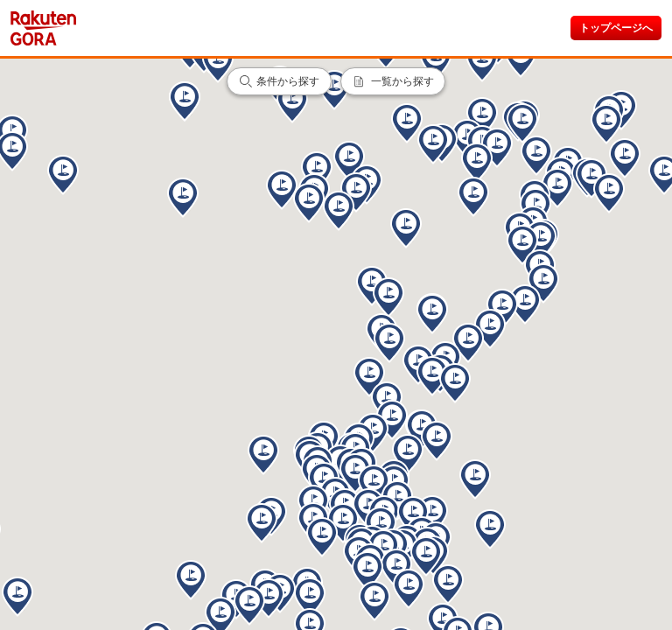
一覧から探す (402, 81)
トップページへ (616, 28)
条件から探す (288, 81)
